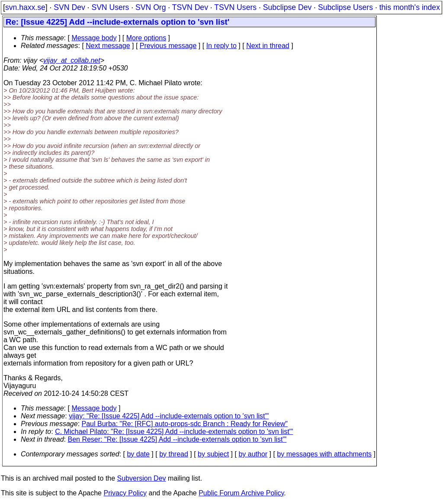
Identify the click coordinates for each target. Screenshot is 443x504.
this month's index (410, 7)
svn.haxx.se (25, 7)
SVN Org (151, 7)
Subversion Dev (142, 478)
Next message (108, 46)
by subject (213, 454)
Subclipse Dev (287, 7)
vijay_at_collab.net (72, 60)
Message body (94, 38)
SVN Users (110, 7)
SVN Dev (69, 7)
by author (253, 454)
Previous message (168, 46)
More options (146, 38)
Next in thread (268, 46)
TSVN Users (235, 7)
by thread (174, 454)
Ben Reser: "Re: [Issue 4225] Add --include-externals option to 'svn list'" (177, 439)
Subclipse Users (345, 7)
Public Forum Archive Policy (241, 493)
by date (138, 454)
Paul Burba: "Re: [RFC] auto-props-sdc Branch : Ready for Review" (185, 424)
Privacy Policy (125, 493)
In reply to (221, 46)
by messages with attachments (324, 454)
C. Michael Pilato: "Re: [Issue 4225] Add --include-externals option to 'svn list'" (174, 432)
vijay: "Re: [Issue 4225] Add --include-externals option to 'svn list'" (169, 416)
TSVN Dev (190, 7)
